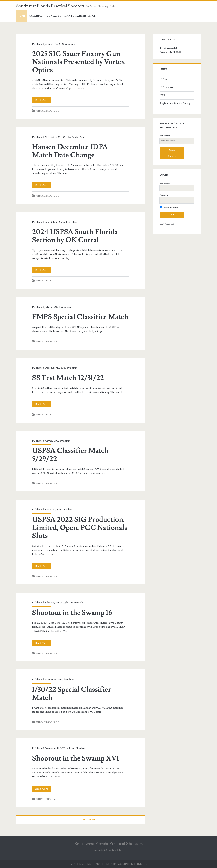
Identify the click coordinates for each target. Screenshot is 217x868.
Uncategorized (48, 111)
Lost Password (167, 224)
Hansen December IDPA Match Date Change (70, 151)
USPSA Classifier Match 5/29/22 (70, 455)
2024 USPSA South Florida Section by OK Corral (75, 236)
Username (165, 183)
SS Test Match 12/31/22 (68, 378)
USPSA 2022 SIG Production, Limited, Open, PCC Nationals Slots (80, 528)
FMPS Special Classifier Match (80, 317)
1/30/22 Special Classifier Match (72, 694)
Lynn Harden (77, 603)
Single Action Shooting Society (175, 103)
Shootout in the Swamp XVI (76, 758)
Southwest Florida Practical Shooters (50, 6)
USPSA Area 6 (167, 87)
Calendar (36, 16)
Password (164, 195)
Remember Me (169, 208)
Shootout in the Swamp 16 (72, 613)
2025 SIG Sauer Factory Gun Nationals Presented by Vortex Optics (79, 62)
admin (71, 44)
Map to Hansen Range (80, 16)
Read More (43, 100)
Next (92, 820)
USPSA (163, 79)
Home (22, 16)
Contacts (54, 16)
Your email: (165, 136)
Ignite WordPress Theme (91, 864)
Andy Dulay (79, 137)
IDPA (162, 95)
